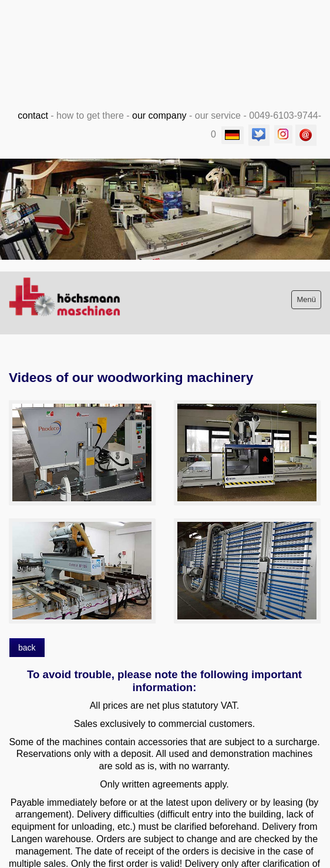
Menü (306, 299)
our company (159, 115)
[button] (27, 648)
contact (33, 115)
